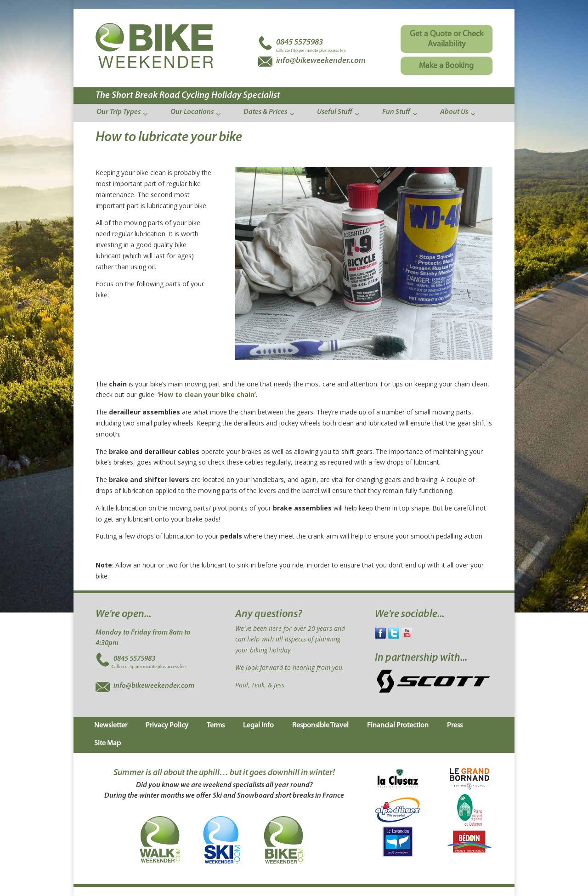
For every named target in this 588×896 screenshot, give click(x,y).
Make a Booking (446, 66)
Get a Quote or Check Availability (447, 39)
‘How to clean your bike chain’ (207, 394)
